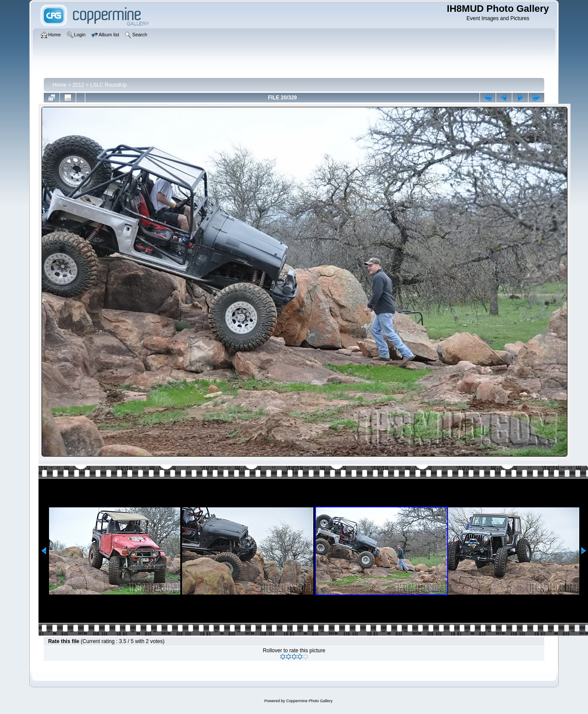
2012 (79, 85)
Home (59, 85)
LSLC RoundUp (108, 85)
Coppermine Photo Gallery (309, 701)
